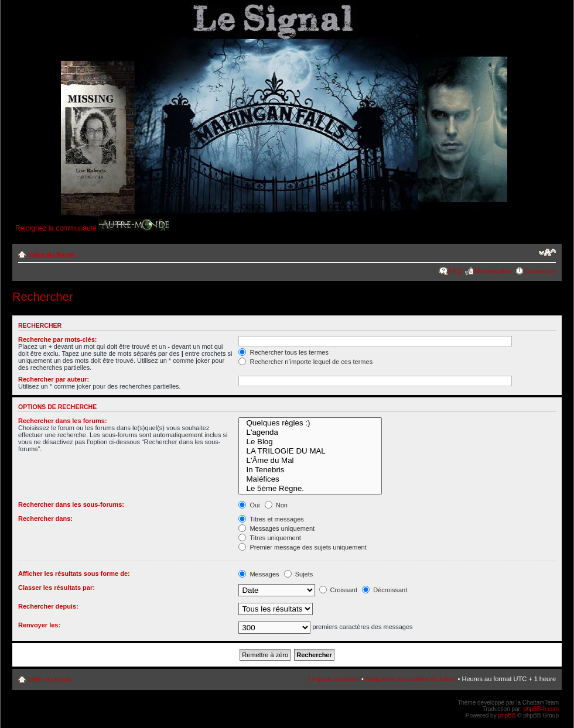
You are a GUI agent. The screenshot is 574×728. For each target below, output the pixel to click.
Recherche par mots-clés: (58, 339)
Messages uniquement (276, 528)
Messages (259, 574)
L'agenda (310, 432)
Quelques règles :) (310, 423)
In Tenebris (310, 470)
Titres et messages (271, 519)
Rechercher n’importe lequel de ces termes (305, 362)
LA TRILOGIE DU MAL (310, 451)
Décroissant (385, 590)
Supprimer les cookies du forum (411, 679)
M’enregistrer (493, 271)
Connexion (540, 271)
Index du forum (51, 255)
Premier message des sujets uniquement (302, 547)
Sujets (299, 574)
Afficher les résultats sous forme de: (74, 574)
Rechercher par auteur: (54, 379)
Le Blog (310, 442)
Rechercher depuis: (48, 606)
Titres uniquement (270, 538)
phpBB (507, 715)
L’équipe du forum (334, 679)
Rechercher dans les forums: (63, 421)
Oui (249, 505)
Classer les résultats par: (57, 588)
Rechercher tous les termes (283, 352)
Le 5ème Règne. (310, 489)
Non (276, 505)
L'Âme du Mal (310, 461)
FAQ (455, 271)
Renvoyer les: (39, 625)
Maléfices (310, 479)
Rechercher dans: (45, 518)
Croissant (339, 590)
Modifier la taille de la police (547, 252)
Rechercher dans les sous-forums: (71, 504)
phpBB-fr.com (541, 709)
